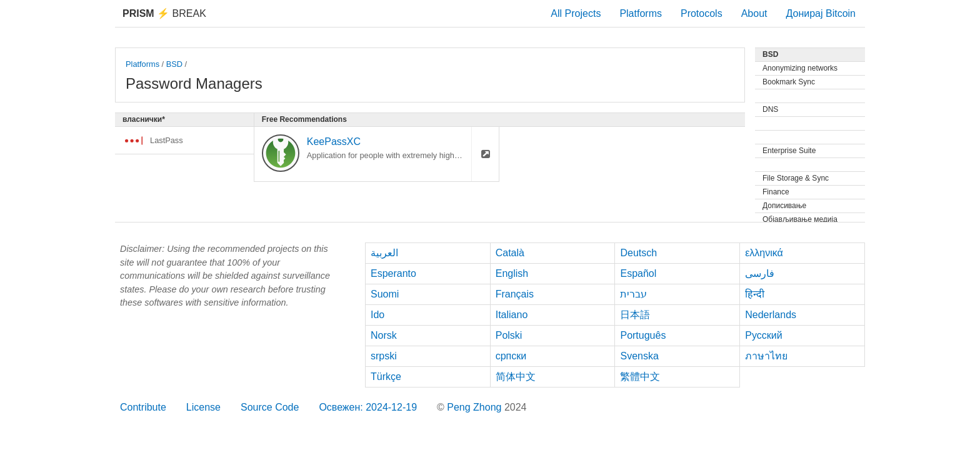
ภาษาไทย (766, 356)
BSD (174, 64)
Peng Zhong (476, 407)
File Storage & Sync (796, 178)
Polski (509, 335)
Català (510, 253)
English (512, 273)
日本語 (635, 315)
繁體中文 (640, 377)
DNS (770, 109)
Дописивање (784, 206)
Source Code (270, 407)
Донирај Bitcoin (821, 13)
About (754, 13)
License (203, 407)
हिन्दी (755, 294)
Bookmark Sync (789, 82)
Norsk (384, 335)
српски (511, 356)
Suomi (385, 294)
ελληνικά (764, 253)
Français (515, 294)
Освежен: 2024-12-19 (368, 407)
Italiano (512, 315)
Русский (763, 335)
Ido (377, 315)
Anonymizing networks (800, 68)
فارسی (760, 273)
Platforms (641, 13)
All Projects (576, 13)
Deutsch (638, 253)
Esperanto (393, 273)
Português (643, 335)
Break (164, 13)
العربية (384, 253)
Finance (776, 192)
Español (638, 273)
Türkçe (386, 377)
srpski (384, 356)
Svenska (639, 356)
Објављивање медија (800, 219)
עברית (633, 294)
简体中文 (516, 377)
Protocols (702, 13)
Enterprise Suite (789, 151)
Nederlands (771, 315)
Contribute (143, 407)
